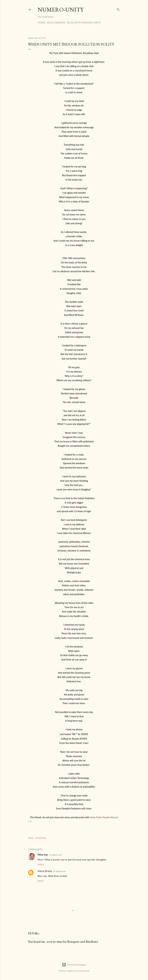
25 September (56, 855)
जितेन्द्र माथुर (43, 855)
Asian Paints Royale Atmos (104, 817)
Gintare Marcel (82, 971)
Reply (41, 865)
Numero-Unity (61, 10)
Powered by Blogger (74, 965)
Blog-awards (56, 23)
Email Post (41, 838)
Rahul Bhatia (45, 871)
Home (41, 23)
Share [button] (31, 838)
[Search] (118, 9)
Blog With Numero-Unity (84, 23)
